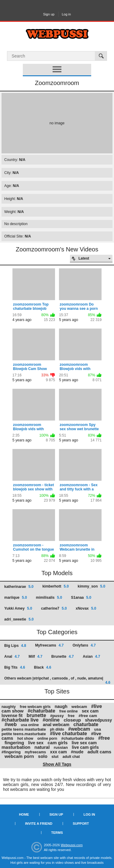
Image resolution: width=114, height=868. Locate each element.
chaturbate (86, 724)
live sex (36, 743)
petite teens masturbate (24, 729)
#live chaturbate (68, 734)
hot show (25, 739)
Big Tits (15, 667)
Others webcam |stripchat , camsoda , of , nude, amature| (57, 680)
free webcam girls (35, 707)
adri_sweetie (19, 619)
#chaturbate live (20, 720)
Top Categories (57, 632)
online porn (47, 739)
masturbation (16, 747)
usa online (30, 725)
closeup (73, 720)
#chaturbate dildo (78, 738)
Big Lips (15, 646)
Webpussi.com (72, 845)
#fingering (11, 752)
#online (51, 720)
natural (42, 747)
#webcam (79, 729)
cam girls (57, 743)
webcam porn (19, 756)
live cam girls (85, 747)
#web (11, 724)
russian (61, 747)
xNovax (86, 608)
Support (81, 824)
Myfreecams (49, 645)
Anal (12, 657)
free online (69, 711)
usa (98, 729)
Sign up (49, 14)
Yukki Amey (18, 608)
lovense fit (12, 716)
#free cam (88, 716)
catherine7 (54, 608)
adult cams (99, 752)
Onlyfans (84, 645)
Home (24, 814)
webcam (79, 707)
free (71, 716)
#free (104, 738)
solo (43, 756)
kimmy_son (91, 586)
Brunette (63, 657)
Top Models (57, 573)
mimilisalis (49, 598)
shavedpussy (99, 720)
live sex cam (84, 743)
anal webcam (56, 725)
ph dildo (57, 729)
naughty (9, 707)
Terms (57, 833)
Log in (66, 14)
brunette (36, 715)
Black (43, 667)
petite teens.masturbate (24, 734)
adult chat (71, 757)
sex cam (90, 711)
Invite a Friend (39, 824)
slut (55, 757)
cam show (13, 711)
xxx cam (59, 752)
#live (97, 706)
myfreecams (35, 752)
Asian (91, 657)
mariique (16, 598)
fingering (14, 743)
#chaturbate (41, 711)
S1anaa (81, 598)
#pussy (57, 716)
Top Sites (57, 691)
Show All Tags (57, 764)
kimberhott (55, 586)
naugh (61, 706)
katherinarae (19, 587)
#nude (77, 752)
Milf (35, 657)
